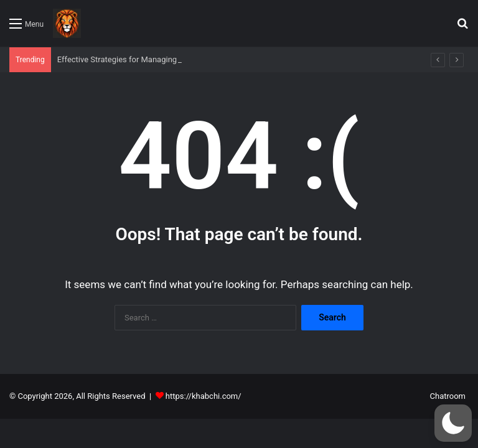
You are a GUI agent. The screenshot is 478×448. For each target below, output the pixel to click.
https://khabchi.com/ (204, 396)
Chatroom (448, 396)
